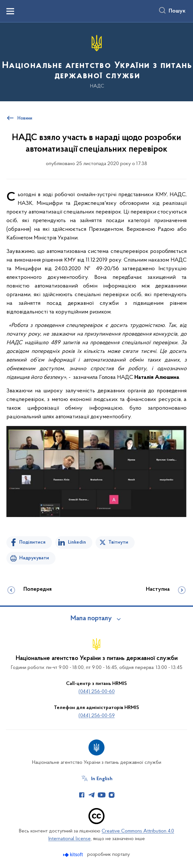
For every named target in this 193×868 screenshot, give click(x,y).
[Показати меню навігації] (10, 11)
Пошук (177, 11)
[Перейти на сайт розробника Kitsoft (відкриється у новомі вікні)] (74, 855)
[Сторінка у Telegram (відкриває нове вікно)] (92, 795)
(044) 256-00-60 (97, 692)
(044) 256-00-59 (97, 716)
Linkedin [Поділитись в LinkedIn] (77, 542)
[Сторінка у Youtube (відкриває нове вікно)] (102, 795)
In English (102, 779)
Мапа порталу (91, 619)
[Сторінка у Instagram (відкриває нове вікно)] (112, 795)
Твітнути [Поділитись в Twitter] (118, 542)
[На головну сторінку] (96, 61)
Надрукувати (34, 558)
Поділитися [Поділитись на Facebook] (32, 542)
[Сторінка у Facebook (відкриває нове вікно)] (82, 795)
